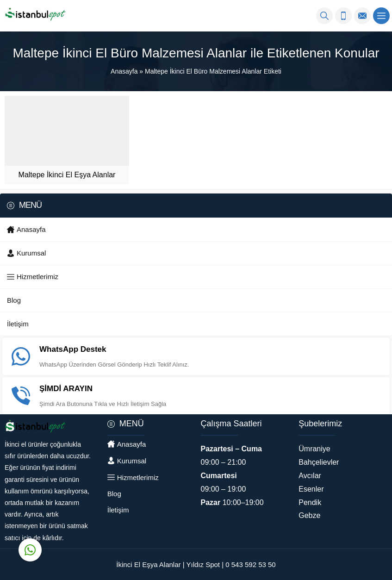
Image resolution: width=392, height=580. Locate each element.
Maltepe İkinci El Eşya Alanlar (67, 175)
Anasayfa (124, 71)
